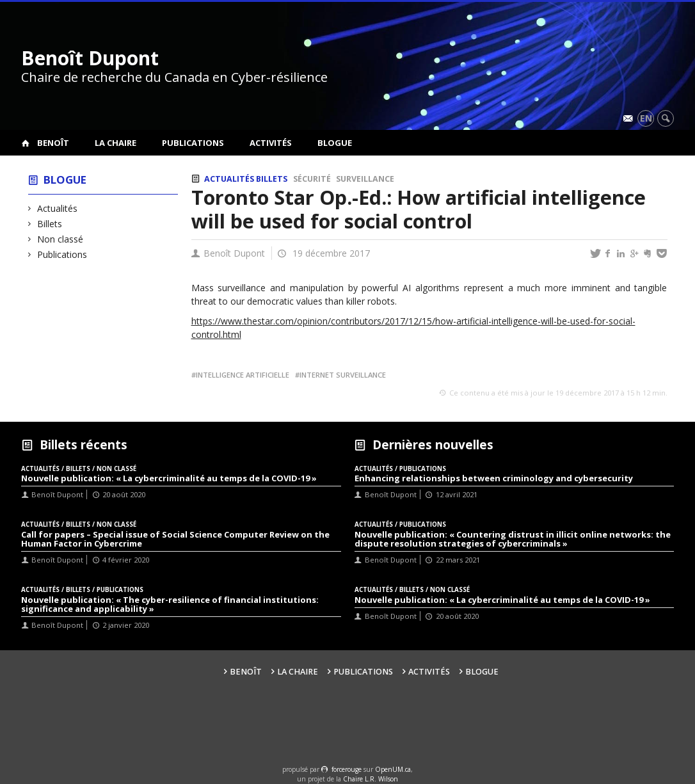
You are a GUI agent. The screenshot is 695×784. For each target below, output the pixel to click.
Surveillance (365, 179)
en (646, 118)
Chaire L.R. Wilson (371, 779)
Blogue (335, 143)
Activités (271, 143)
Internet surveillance (343, 375)
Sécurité (312, 179)
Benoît (53, 143)
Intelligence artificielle (243, 375)
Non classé (60, 239)
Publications (193, 143)
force (347, 769)
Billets (50, 224)
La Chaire (116, 143)
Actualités (58, 208)
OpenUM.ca (393, 769)
